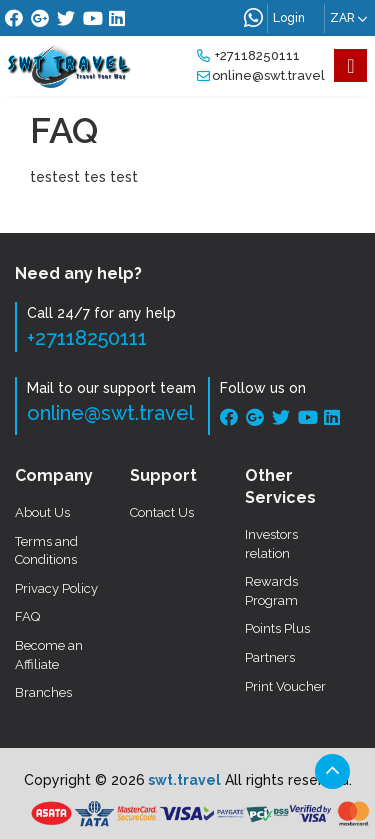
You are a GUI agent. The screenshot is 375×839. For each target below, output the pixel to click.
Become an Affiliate (49, 655)
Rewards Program (271, 591)
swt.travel (183, 780)
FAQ (27, 616)
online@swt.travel (261, 75)
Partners (270, 657)
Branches (43, 692)
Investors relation (271, 544)
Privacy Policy (56, 588)
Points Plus (277, 628)
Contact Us (162, 512)
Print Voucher (285, 686)
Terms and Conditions (46, 551)
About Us (42, 512)
